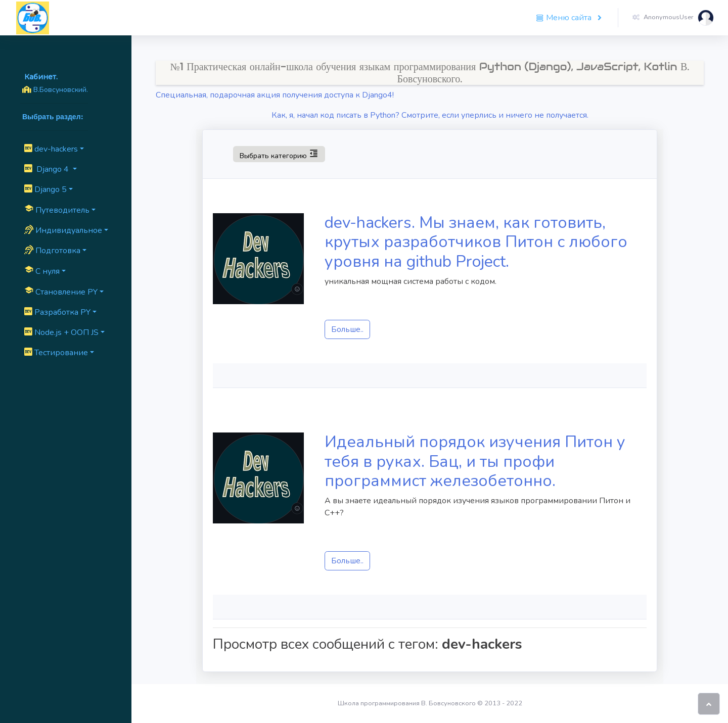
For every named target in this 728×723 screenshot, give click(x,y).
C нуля (42, 271)
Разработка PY (57, 312)
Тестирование (56, 353)
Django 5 (45, 189)
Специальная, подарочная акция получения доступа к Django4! (275, 95)
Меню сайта (565, 18)
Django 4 (48, 169)
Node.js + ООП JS (61, 332)
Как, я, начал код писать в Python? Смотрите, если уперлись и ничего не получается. (430, 115)
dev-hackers (51, 149)
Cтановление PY (61, 292)
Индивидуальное (63, 230)
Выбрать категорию (279, 154)
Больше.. (347, 329)
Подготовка (52, 251)
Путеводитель (57, 210)
